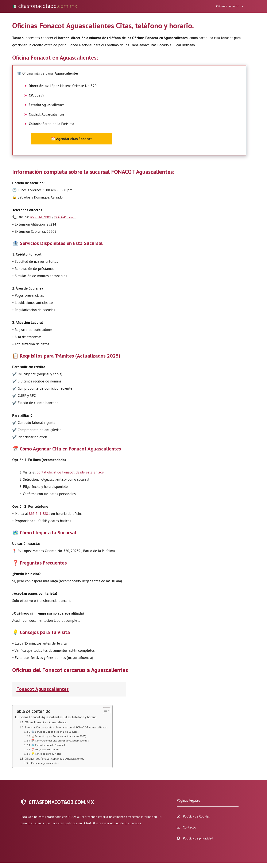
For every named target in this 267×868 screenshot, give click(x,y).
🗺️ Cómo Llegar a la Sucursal (48, 745)
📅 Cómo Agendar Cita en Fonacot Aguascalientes (60, 740)
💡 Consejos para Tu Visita (46, 754)
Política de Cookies (196, 816)
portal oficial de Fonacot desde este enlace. (70, 472)
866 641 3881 (40, 217)
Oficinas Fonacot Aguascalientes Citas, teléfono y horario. (57, 717)
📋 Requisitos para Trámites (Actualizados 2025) (59, 736)
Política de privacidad (198, 838)
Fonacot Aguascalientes (43, 689)
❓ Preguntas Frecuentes (45, 749)
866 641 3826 (65, 217)
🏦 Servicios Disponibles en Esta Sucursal (55, 732)
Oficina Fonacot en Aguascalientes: (47, 722)
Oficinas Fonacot (231, 6)
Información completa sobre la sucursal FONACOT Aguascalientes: (67, 727)
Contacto (189, 827)
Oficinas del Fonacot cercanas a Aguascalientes (55, 759)
